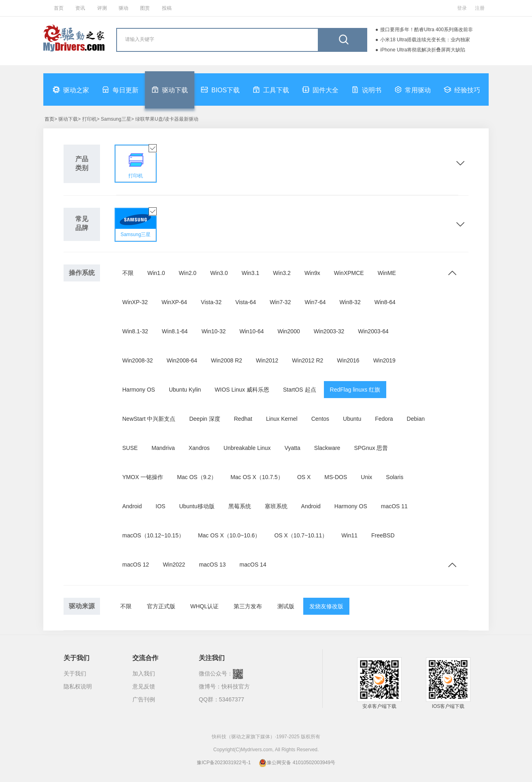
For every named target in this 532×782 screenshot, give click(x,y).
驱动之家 (71, 89)
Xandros (199, 448)
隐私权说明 (78, 686)
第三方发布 (248, 606)
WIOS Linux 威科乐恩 (242, 390)
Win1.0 (156, 273)
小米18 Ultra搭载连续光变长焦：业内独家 (425, 40)
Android (132, 506)
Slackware (327, 448)
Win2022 (174, 565)
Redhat (243, 419)
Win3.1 (251, 273)
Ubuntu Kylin (185, 390)
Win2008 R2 (227, 360)
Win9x (312, 273)
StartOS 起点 (300, 390)
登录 (462, 8)
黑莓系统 (240, 506)
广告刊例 (144, 699)
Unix (366, 477)
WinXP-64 (174, 302)
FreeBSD (383, 535)
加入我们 (144, 673)
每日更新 (120, 89)
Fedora (384, 419)
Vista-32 (211, 302)
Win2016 (348, 360)
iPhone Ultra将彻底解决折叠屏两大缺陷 (423, 50)
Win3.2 (282, 273)
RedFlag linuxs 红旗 (355, 390)
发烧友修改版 (326, 606)
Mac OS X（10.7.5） (257, 477)
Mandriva (163, 448)
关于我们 (75, 673)
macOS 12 (136, 565)
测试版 (286, 606)
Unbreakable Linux (247, 448)
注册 (480, 8)
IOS (160, 506)
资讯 (80, 8)
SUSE (130, 448)
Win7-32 (280, 302)
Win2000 (288, 331)
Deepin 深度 (204, 419)
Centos (320, 419)
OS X (304, 477)
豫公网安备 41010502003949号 (297, 763)
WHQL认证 (204, 606)
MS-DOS (336, 477)
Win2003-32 (329, 331)
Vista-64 (246, 302)
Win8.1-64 (175, 331)
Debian (416, 419)
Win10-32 (214, 331)
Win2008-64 (182, 360)
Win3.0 (219, 273)
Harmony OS (139, 390)
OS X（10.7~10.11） (301, 535)
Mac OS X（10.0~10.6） (229, 535)
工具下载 (271, 89)
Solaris (395, 477)
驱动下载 (170, 89)
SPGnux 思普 (371, 448)
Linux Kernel (282, 419)
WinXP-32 (135, 302)
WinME (387, 273)
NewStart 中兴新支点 (149, 419)
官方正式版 (161, 606)
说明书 (366, 89)
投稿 (167, 8)
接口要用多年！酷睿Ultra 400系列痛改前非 (427, 30)
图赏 (145, 8)
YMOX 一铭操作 (143, 477)
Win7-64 (315, 302)
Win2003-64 (373, 331)
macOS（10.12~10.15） (153, 535)
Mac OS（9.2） (197, 477)
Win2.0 (188, 273)
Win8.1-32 (135, 331)
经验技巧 (462, 89)
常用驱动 (413, 89)
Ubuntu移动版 (197, 506)
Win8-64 (385, 302)
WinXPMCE (349, 273)
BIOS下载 (220, 89)
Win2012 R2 (307, 360)
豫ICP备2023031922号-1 (224, 763)
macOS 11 (394, 506)
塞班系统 (276, 506)
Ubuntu (352, 419)
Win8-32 (350, 302)
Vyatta (293, 448)
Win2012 (267, 360)
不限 (128, 273)
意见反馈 (144, 686)
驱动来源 (82, 606)
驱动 (123, 8)
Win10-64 (252, 331)
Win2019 (384, 360)
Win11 (349, 535)
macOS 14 (253, 565)
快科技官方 (236, 686)
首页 (59, 8)
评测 (102, 8)
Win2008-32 (138, 360)
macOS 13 (212, 565)
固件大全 (320, 89)
